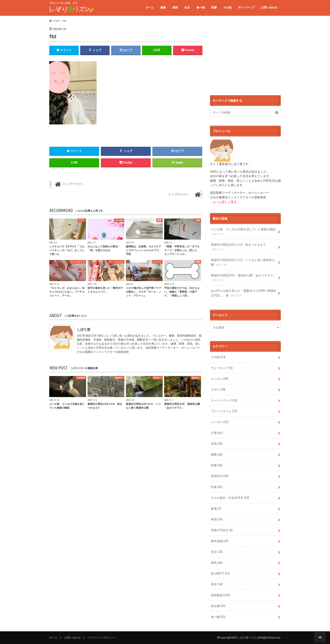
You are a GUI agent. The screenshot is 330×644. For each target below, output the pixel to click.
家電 (216, 509)
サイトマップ (246, 7)
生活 (187, 7)
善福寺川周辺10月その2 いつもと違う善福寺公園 (243, 262)
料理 (217, 519)
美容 (217, 584)
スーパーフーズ (224, 400)
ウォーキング (222, 368)
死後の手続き (222, 530)
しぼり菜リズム (247, 637)
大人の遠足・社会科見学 (230, 498)
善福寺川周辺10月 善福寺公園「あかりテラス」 (244, 278)
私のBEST (220, 573)
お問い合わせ (269, 7)
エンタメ (220, 379)
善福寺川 (220, 476)
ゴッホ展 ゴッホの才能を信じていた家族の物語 (243, 232)
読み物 (218, 606)
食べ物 (201, 7)
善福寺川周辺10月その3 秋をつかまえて (238, 247)
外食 (217, 487)
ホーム (150, 7)
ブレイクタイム (224, 411)
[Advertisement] (245, 56)
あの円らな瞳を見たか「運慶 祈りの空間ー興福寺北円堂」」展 (244, 293)
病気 (175, 7)
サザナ (218, 389)
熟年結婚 (220, 541)
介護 (217, 433)
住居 (217, 443)
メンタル (220, 422)
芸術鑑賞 (220, 595)
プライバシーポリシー (101, 637)
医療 (214, 7)
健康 (163, 7)
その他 (227, 7)
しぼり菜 (84, 329)
